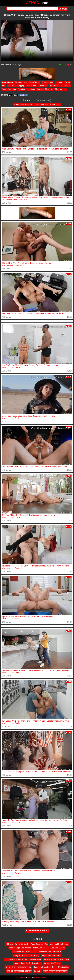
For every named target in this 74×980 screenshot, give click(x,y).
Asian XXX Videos (41, 948)
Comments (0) (43, 100)
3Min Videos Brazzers (23, 105)
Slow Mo (59, 89)
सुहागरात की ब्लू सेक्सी (22, 963)
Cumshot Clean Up (45, 89)
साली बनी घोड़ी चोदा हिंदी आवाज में (19, 971)
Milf (25, 82)
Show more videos (37, 931)
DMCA (36, 978)
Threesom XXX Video (22, 952)
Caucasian (66, 86)
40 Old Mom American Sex (16, 959)
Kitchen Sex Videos (52, 963)
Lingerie (59, 82)
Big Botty (37, 971)
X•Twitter (13, 95)
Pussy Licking (48, 82)
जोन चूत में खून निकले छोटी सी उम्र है (18, 967)
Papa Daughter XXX (39, 944)
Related (27, 100)
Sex (4, 86)
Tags (29, 978)
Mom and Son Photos (59, 944)
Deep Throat (34, 82)
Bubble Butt (31, 86)
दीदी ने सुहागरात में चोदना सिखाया (55, 971)
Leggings (31, 89)
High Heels (54, 86)
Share (5, 95)
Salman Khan (36, 959)
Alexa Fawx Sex (41, 105)
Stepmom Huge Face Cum (45, 967)
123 (62, 65)
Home (23, 978)
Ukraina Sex (63, 967)
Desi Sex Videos (58, 948)
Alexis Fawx (8, 82)
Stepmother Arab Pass (51, 956)
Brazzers (11, 86)
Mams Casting (50, 959)
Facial (67, 82)
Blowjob (18, 82)
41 (69, 65)
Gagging (21, 86)
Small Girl (57, 952)
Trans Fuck (37, 963)
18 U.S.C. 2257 (47, 978)
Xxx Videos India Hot (42, 952)
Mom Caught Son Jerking (20, 948)
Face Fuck (43, 86)
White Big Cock (22, 944)
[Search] (32, 9)
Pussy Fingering (9, 89)
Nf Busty (9, 944)
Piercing (21, 89)
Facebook (23, 95)
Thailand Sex (63, 959)
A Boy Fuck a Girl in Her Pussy (26, 956)
